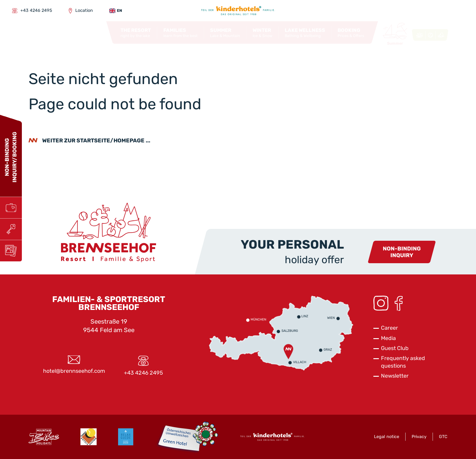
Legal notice (387, 437)
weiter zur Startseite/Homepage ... (96, 141)
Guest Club (395, 348)
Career (389, 328)
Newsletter (395, 376)
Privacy (419, 437)
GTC (443, 437)
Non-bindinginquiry (402, 252)
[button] (136, 33)
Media (388, 338)
